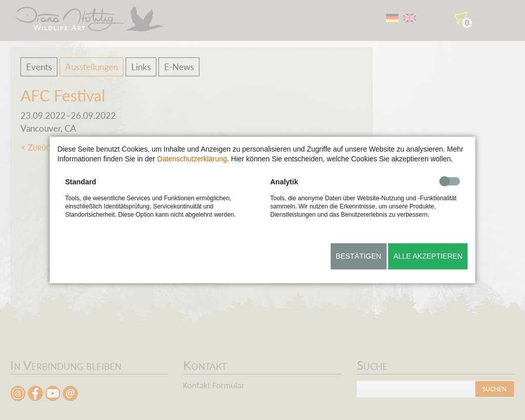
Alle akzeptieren (428, 256)
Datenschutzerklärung (192, 159)
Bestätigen (359, 256)
